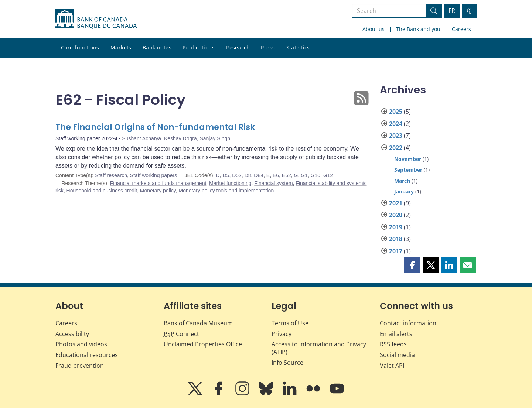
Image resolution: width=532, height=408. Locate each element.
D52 (237, 175)
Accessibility (72, 334)
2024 (396, 124)
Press (268, 47)
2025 (396, 112)
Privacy (282, 334)
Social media (397, 355)
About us (374, 29)
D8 (248, 175)
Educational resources (87, 355)
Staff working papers (154, 175)
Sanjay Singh (215, 138)
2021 (396, 203)
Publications (199, 47)
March (402, 181)
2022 (396, 148)
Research (238, 47)
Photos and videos (81, 344)
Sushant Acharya (141, 138)
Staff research (111, 175)
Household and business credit (102, 191)
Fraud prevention (80, 366)
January (404, 191)
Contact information (408, 323)
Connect (181, 334)
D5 (226, 175)
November (408, 159)
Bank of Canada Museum (198, 323)
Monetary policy (158, 191)
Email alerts (396, 334)
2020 (396, 215)
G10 (316, 175)
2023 (396, 136)
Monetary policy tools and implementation (226, 191)
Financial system (273, 183)
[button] (412, 265)
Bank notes (157, 47)
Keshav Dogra (180, 138)
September (408, 170)
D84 (259, 175)
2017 (396, 251)
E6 (276, 175)
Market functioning (230, 183)
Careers (461, 29)
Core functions (80, 47)
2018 (396, 239)
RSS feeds (393, 344)
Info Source (287, 363)
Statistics (298, 47)
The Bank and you (418, 29)
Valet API (392, 366)
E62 (287, 175)
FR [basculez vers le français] (452, 11)
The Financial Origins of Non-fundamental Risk (155, 127)
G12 (328, 175)
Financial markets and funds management (158, 183)
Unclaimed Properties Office (203, 344)
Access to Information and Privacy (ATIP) (319, 348)
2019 (396, 227)
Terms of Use (290, 323)
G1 (304, 175)
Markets (121, 47)
